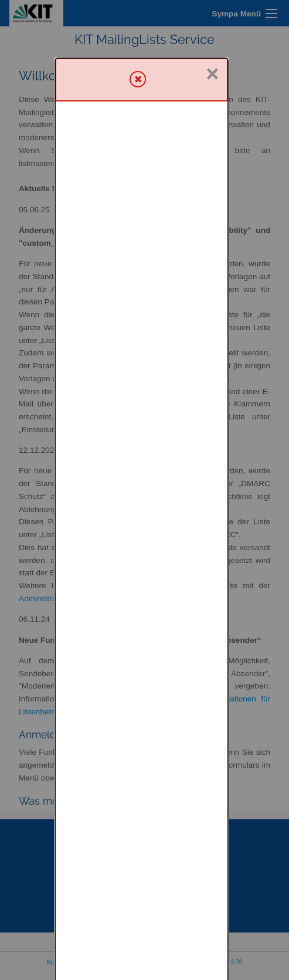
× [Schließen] (212, 16)
